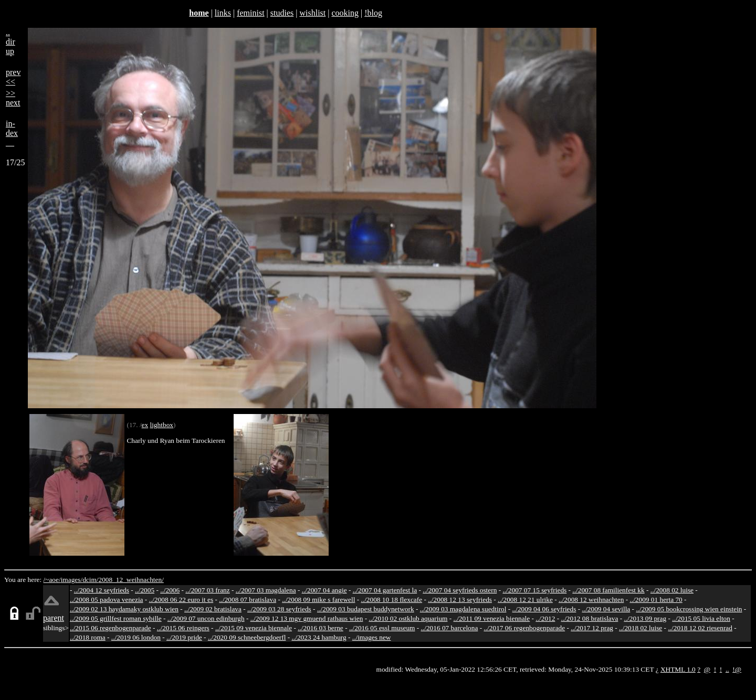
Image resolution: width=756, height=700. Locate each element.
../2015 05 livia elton (701, 618)
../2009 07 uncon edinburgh (206, 618)
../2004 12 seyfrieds (102, 590)
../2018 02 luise (640, 628)
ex (145, 425)
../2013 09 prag (645, 618)
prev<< (13, 77)
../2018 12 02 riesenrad (700, 628)
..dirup (10, 42)
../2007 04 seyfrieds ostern (460, 590)
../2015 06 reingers (183, 628)
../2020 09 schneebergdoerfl (247, 637)
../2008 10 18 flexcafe (392, 600)
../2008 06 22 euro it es (181, 600)
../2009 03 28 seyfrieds (279, 609)
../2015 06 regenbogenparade (111, 628)
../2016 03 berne (321, 628)
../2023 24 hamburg (319, 637)
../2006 (170, 590)
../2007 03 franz (207, 590)
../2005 (145, 590)
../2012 (545, 618)
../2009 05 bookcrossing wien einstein (689, 609)
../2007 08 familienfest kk (608, 590)
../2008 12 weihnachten (591, 600)
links (223, 13)
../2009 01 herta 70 (656, 600)
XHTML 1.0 (678, 669)
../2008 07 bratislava (248, 600)
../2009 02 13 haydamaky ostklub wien (124, 609)
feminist (250, 13)
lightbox (162, 425)
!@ (737, 669)
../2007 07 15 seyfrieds (534, 590)
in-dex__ (12, 133)
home (199, 13)
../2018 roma (88, 637)
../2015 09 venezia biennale (254, 628)
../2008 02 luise (672, 590)
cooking (345, 13)
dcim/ (90, 580)
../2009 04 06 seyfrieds (544, 609)
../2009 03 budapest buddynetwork (366, 609)
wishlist (312, 13)
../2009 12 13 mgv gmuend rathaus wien (307, 618)
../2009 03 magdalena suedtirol (463, 609)
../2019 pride (184, 637)
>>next (13, 98)
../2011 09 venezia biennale (492, 618)
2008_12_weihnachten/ (131, 580)
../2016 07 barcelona (450, 628)
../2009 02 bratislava (213, 609)
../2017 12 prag (592, 628)
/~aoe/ (52, 580)
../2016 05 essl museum (382, 628)
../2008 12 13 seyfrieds (460, 600)
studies (282, 13)
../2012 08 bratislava (590, 618)
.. (727, 669)
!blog (373, 13)
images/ (72, 580)
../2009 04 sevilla (606, 609)
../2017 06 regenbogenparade (524, 628)
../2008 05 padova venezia (107, 600)
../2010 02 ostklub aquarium (408, 618)
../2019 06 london (136, 637)
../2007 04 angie (324, 590)
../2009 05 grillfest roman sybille (116, 618)
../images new (372, 637)
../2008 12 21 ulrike (525, 600)
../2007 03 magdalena (266, 590)
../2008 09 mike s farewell (318, 600)
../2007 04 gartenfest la (385, 590)
